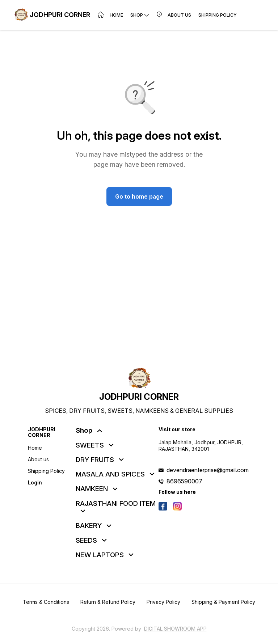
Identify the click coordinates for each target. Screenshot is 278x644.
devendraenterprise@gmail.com (208, 470)
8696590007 (184, 481)
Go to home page (139, 196)
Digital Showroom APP (175, 629)
